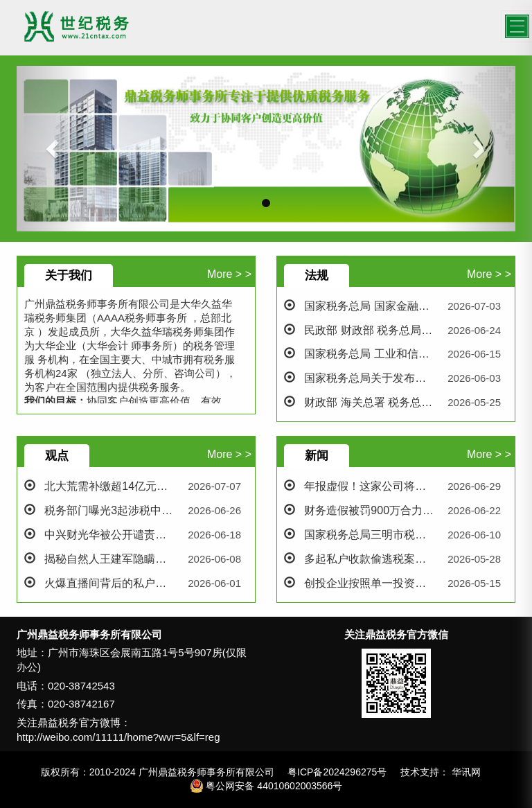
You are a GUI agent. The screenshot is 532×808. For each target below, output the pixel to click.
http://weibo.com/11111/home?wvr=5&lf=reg (118, 737)
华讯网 (466, 772)
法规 (317, 275)
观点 (57, 456)
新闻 (317, 456)
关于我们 (69, 275)
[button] (54, 149)
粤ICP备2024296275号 (337, 772)
